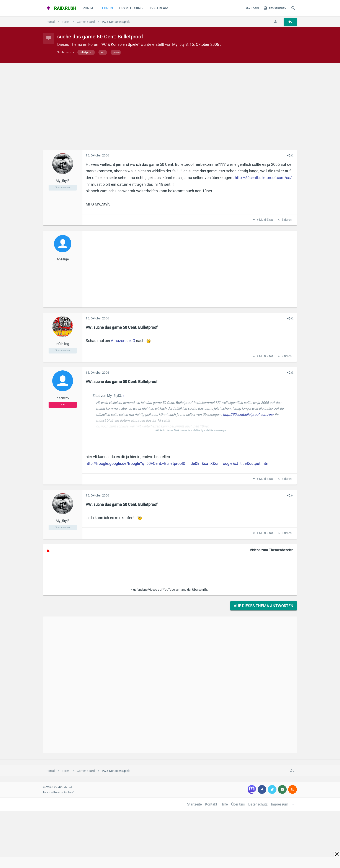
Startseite (194, 804)
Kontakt (211, 804)
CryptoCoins (131, 8)
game (116, 52)
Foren (107, 8)
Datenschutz (258, 804)
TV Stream (159, 8)
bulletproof (86, 52)
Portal (89, 8)
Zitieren (286, 220)
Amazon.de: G (123, 341)
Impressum (280, 804)
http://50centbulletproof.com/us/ (263, 178)
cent (103, 52)
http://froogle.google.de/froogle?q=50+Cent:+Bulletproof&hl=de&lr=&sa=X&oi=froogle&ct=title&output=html (178, 463)
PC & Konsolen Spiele (120, 44)
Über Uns (238, 804)
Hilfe (224, 804)
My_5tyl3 (180, 44)
